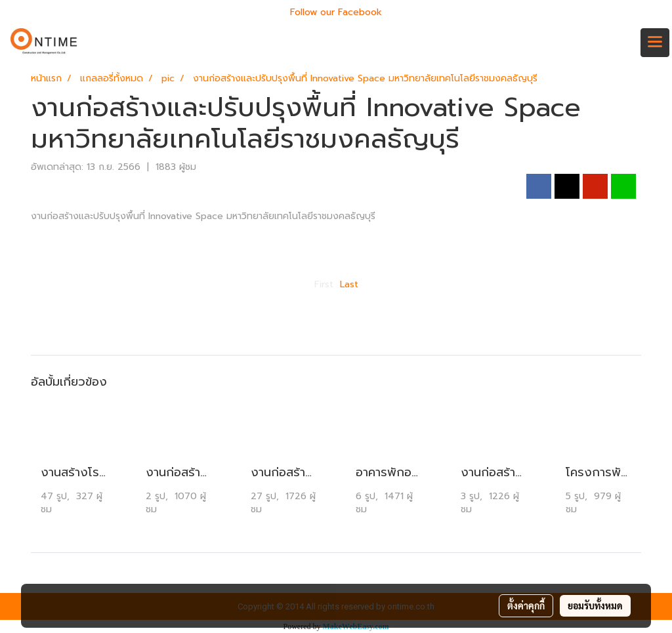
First (324, 284)
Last (349, 284)
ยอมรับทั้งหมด (595, 605)
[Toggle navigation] (655, 43)
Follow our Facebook (336, 12)
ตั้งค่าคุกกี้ (526, 605)
